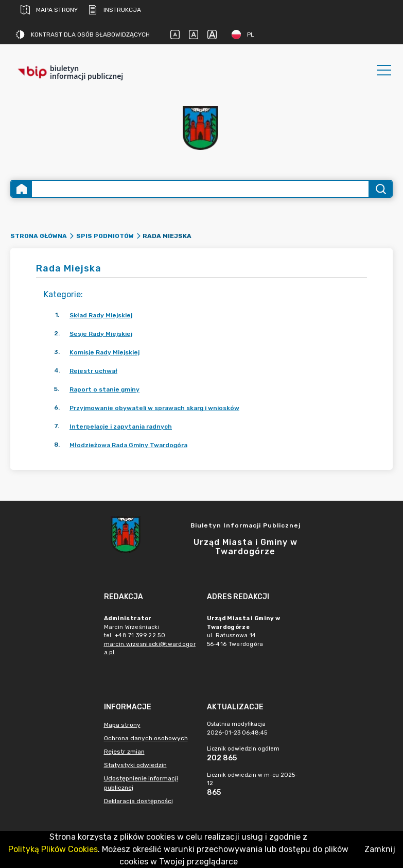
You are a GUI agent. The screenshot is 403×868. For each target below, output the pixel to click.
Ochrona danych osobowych (146, 738)
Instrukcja (115, 10)
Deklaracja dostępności (138, 801)
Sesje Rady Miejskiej (101, 334)
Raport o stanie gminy (104, 389)
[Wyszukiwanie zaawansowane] (200, 189)
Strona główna (39, 236)
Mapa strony (49, 10)
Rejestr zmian (124, 752)
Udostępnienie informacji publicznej (141, 783)
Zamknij (380, 849)
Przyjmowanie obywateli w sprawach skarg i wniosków (154, 408)
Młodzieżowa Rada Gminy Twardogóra (128, 445)
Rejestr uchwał (93, 371)
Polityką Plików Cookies (53, 849)
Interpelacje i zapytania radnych (121, 427)
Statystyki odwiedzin (135, 765)
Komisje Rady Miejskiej (104, 352)
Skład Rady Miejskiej (101, 315)
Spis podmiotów (105, 236)
